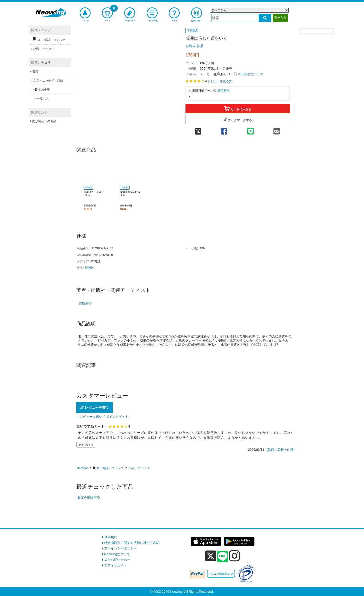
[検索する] (265, 18)
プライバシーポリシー (120, 548)
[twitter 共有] (198, 130)
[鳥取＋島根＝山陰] (281, 450)
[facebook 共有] (224, 130)
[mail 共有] (277, 130)
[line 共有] (250, 130)
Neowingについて (117, 554)
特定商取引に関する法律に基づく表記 (132, 543)
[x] (211, 556)
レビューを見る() (220, 81)
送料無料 (223, 91)
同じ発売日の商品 (44, 121)
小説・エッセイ (139, 468)
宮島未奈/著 (195, 46)
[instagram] (234, 556)
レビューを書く (94, 407)
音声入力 (280, 18)
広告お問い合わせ (117, 560)
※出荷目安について (250, 74)
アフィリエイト (116, 565)
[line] (223, 557)
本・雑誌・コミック (110, 468)
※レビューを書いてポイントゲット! (103, 417)
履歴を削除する (89, 497)
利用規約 (111, 537)
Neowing (83, 468)
